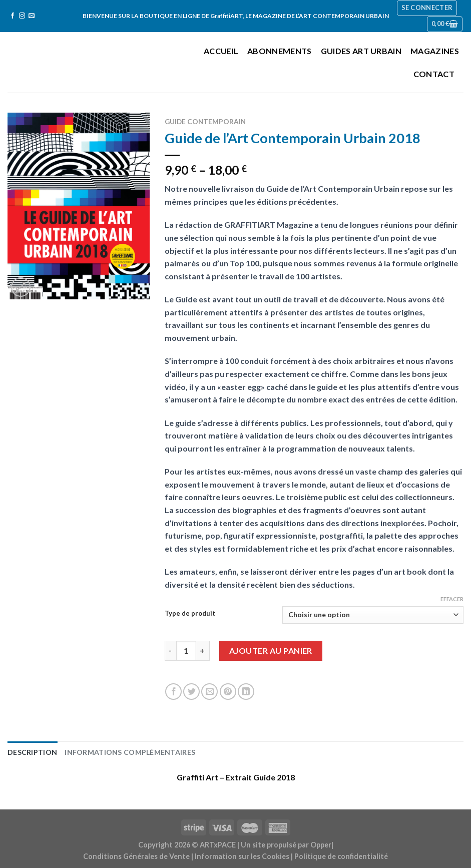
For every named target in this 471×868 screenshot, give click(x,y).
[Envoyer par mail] (209, 692)
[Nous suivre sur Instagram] (22, 16)
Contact (434, 74)
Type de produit (190, 614)
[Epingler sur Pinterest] (228, 692)
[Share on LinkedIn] (246, 692)
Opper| (322, 843)
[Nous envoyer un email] (32, 16)
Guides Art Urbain (361, 51)
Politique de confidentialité (341, 855)
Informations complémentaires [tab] (121, 751)
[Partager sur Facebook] (173, 692)
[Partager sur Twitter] (191, 692)
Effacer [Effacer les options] (452, 599)
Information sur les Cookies (242, 855)
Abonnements (280, 51)
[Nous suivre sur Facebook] (13, 16)
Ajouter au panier (271, 650)
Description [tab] (31, 751)
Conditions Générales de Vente (136, 855)
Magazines (435, 51)
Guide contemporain (205, 122)
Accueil (221, 51)
